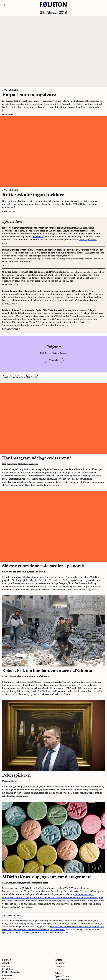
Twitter (58, 960)
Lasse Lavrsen (9, 211)
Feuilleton (7, 969)
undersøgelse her (88, 240)
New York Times (11, 329)
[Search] (4, 5)
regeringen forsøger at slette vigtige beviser (70, 259)
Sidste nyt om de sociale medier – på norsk (43, 566)
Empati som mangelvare (29, 94)
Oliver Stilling (8, 115)
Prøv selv (54, 360)
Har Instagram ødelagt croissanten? (37, 458)
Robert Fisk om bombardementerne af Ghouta (47, 670)
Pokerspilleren (16, 775)
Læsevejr (7, 976)
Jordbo (6, 966)
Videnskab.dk (10, 285)
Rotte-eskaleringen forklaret (34, 195)
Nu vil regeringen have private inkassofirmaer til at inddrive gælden (68, 297)
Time (6, 266)
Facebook (60, 966)
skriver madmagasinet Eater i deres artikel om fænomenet (31, 485)
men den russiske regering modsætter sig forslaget (64, 313)
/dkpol (5, 963)
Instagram (60, 963)
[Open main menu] (100, 5)
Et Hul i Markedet (11, 972)
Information (10, 304)
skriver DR (38, 237)
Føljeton (7, 960)
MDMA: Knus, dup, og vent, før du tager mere (47, 877)
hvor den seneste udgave (52, 577)
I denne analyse (25, 691)
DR (5, 244)
